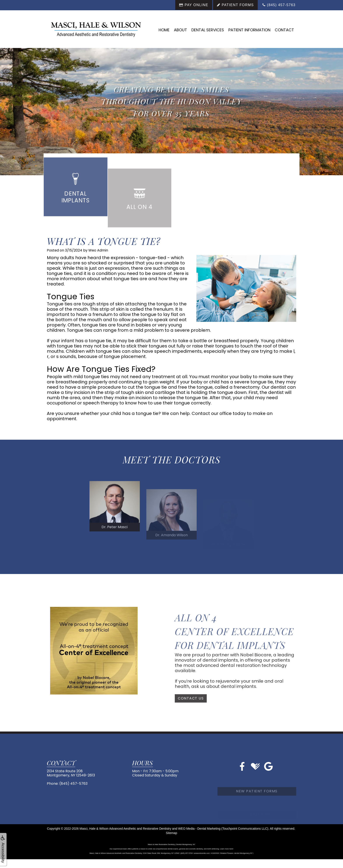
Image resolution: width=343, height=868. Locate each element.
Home (164, 30)
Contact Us (191, 716)
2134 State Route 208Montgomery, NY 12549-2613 (71, 773)
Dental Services (208, 30)
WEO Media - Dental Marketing (199, 829)
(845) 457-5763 (73, 784)
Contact (284, 30)
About (180, 30)
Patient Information (249, 30)
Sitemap (171, 833)
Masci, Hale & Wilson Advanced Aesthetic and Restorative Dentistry (125, 829)
